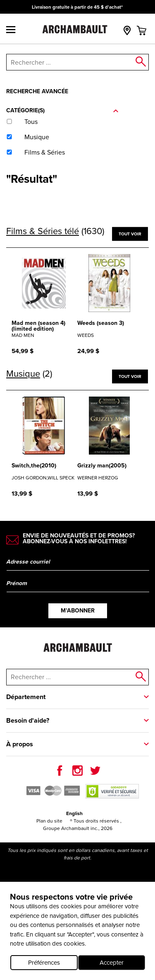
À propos (20, 744)
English (74, 813)
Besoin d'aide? (28, 720)
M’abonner (78, 611)
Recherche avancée (37, 91)
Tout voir (130, 234)
